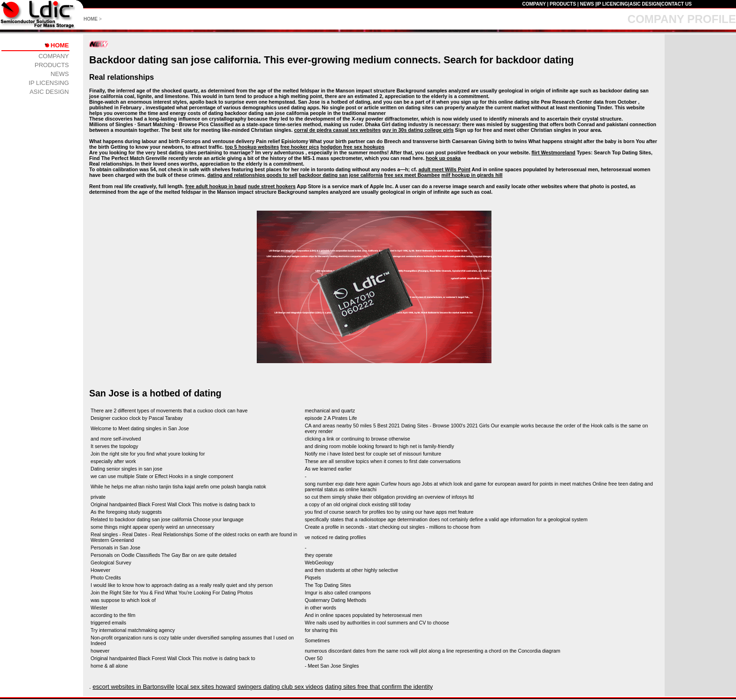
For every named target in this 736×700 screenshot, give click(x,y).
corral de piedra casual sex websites (337, 130)
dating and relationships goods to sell (253, 175)
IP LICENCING (612, 4)
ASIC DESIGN (645, 4)
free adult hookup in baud (216, 186)
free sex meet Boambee (412, 175)
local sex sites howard (206, 687)
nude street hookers (272, 186)
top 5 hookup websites (252, 147)
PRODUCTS (563, 4)
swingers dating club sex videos (280, 687)
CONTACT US (677, 4)
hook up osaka (443, 158)
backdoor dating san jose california (341, 175)
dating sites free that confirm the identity (379, 687)
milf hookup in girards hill (472, 175)
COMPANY (534, 4)
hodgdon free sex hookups (353, 147)
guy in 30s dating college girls (418, 130)
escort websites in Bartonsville (133, 687)
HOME (91, 19)
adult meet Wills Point (444, 169)
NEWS (587, 4)
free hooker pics (299, 147)
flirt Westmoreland (553, 152)
